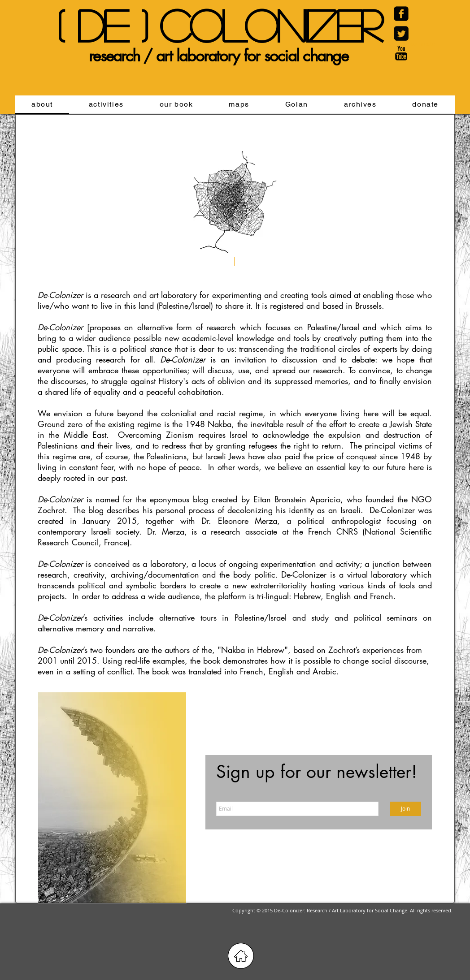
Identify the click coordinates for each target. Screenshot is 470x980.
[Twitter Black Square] (401, 33)
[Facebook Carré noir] (401, 14)
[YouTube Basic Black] (401, 53)
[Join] (405, 809)
